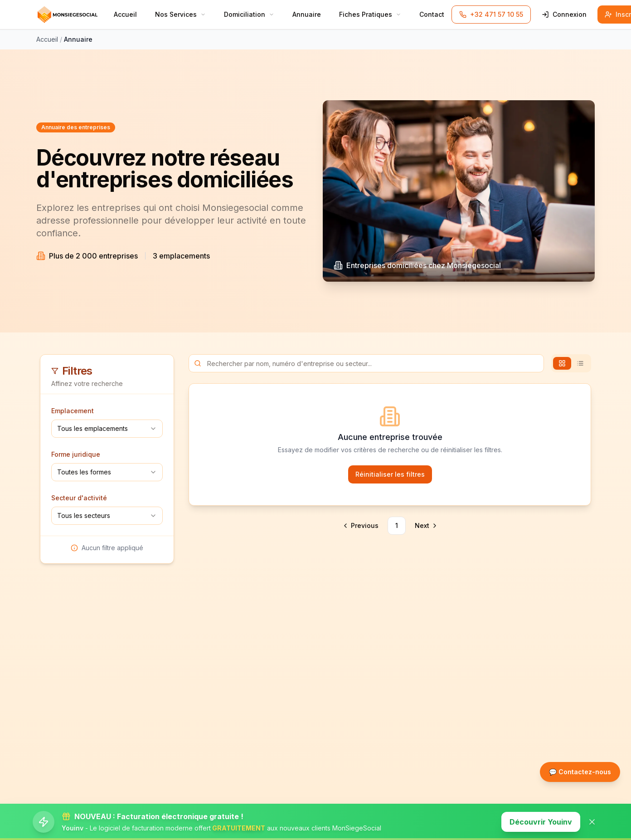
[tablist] (571, 363)
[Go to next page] (425, 526)
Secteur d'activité (79, 498)
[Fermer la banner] (592, 822)
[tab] (562, 363)
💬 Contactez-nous (580, 772)
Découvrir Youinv (541, 822)
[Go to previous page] (362, 526)
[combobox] (107, 429)
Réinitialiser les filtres (390, 474)
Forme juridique (76, 454)
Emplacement (73, 411)
